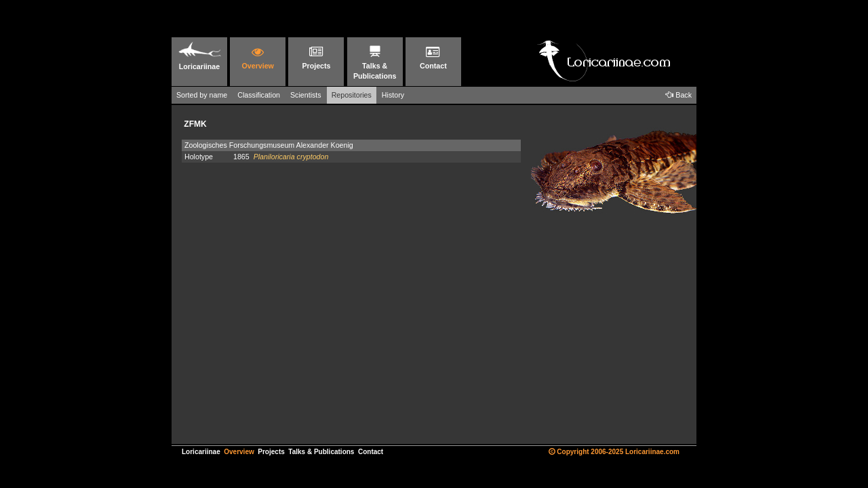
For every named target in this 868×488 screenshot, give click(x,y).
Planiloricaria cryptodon (291, 157)
